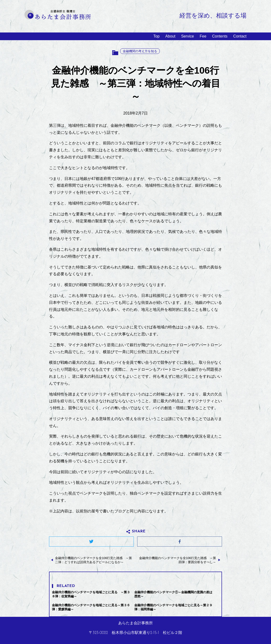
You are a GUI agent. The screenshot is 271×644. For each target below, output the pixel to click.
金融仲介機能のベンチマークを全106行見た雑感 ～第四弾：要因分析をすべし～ (178, 560)
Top (156, 36)
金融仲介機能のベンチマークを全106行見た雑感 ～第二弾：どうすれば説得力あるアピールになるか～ (93, 560)
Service (188, 36)
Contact (240, 36)
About (170, 36)
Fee (203, 36)
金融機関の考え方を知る (140, 51)
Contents (220, 36)
